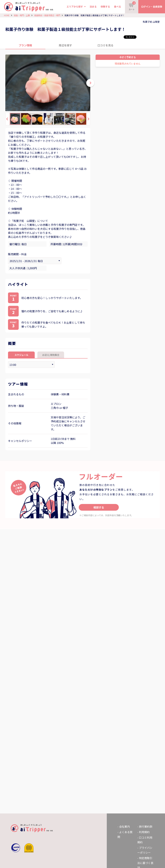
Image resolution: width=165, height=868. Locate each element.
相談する (99, 507)
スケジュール (21, 355)
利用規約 (144, 832)
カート (132, 6)
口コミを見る (105, 45)
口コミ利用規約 (145, 840)
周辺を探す (65, 45)
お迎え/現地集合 (51, 355)
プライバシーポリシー (145, 850)
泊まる (93, 7)
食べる (117, 7)
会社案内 (124, 826)
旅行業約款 (146, 826)
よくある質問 (125, 834)
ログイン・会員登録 (152, 7)
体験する (105, 7)
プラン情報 (25, 45)
